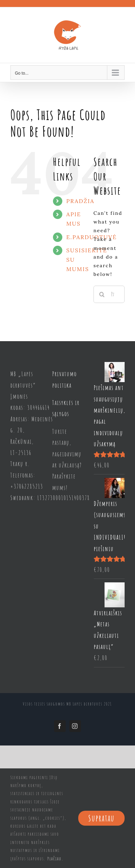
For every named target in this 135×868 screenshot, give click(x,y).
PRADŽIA (80, 201)
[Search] (102, 294)
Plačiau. (56, 859)
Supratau (101, 818)
